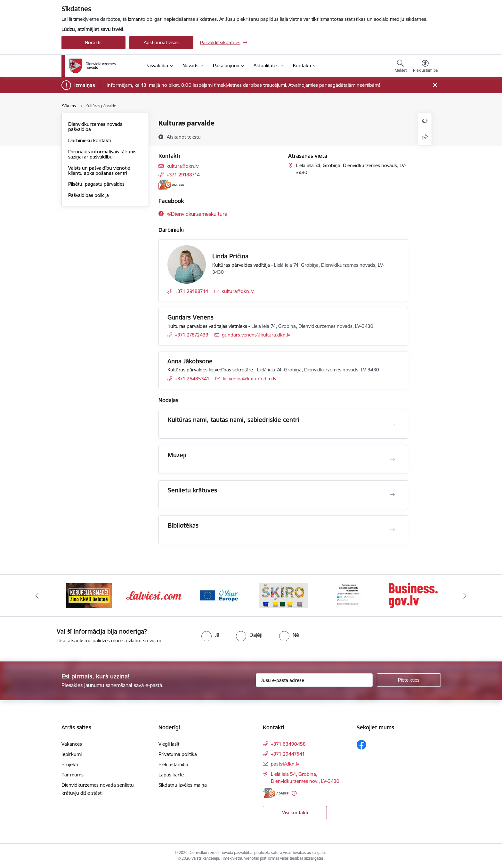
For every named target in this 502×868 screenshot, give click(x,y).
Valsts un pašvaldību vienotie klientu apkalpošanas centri (99, 170)
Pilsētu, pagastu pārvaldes (96, 184)
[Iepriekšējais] (37, 596)
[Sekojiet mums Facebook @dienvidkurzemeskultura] (193, 214)
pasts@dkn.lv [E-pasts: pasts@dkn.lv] (285, 764)
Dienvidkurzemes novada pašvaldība (95, 127)
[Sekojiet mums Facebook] (361, 745)
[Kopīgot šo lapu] (425, 137)
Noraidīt (93, 42)
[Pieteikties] (409, 680)
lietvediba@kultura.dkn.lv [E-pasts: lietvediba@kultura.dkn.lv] (250, 379)
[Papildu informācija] (294, 793)
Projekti (70, 764)
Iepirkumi (72, 754)
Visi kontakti (295, 812)
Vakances (72, 744)
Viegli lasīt (169, 744)
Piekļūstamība (173, 764)
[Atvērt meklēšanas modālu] (401, 67)
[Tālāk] (465, 596)
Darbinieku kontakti (89, 140)
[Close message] (435, 85)
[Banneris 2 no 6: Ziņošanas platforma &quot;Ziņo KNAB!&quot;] (154, 595)
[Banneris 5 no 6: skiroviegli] (348, 595)
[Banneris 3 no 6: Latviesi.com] (219, 595)
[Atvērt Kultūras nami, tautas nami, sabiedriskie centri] (393, 424)
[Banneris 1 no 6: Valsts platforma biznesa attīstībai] (89, 595)
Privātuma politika (178, 754)
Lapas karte (171, 775)
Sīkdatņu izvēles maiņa (183, 785)
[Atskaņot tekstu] (184, 137)
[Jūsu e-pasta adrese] (314, 680)
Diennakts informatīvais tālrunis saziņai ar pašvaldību (102, 154)
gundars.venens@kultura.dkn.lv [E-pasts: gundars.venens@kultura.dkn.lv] (256, 335)
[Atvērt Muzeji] (393, 459)
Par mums (73, 775)
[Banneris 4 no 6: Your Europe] (283, 595)
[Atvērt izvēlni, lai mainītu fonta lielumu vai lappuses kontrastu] (425, 67)
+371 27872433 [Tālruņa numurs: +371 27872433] (192, 335)
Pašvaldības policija (89, 195)
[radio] (210, 635)
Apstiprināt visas (161, 42)
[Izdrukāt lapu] (425, 121)
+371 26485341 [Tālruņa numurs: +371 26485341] (192, 379)
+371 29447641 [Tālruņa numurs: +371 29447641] (288, 754)
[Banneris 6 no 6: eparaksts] (413, 595)
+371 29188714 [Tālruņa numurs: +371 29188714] (183, 175)
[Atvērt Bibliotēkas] (393, 530)
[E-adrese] (171, 185)
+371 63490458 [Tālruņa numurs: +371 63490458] (288, 744)
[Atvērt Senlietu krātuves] (393, 495)
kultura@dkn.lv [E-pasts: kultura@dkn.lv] (182, 166)
